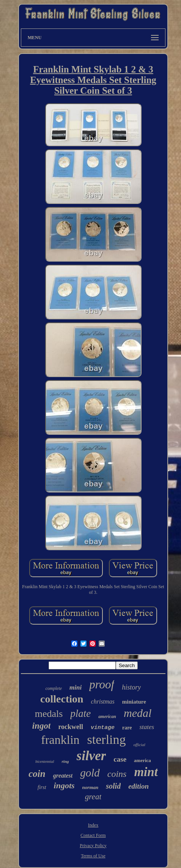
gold (90, 773)
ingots (64, 785)
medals (49, 714)
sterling (107, 739)
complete (54, 688)
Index (93, 825)
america (142, 760)
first (42, 787)
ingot (42, 726)
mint (146, 772)
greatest (63, 776)
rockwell (71, 727)
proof (102, 684)
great (93, 797)
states (147, 727)
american (107, 716)
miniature (134, 702)
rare (127, 728)
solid (113, 786)
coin (37, 774)
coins (117, 774)
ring (65, 761)
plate (80, 713)
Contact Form (93, 835)
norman (90, 787)
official (139, 745)
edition (139, 786)
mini (76, 687)
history (131, 687)
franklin (60, 740)
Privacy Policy (93, 846)
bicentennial (45, 761)
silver (91, 756)
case (120, 759)
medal (138, 713)
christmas (103, 702)
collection (62, 699)
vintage (103, 728)
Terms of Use (93, 856)
